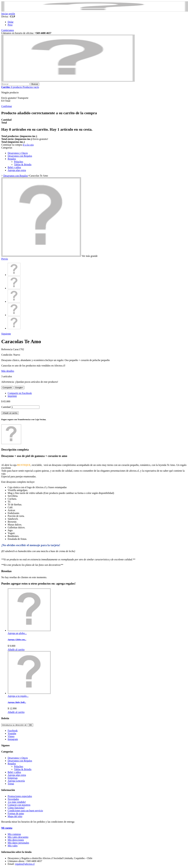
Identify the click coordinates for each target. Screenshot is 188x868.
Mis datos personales (18, 843)
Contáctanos (8, 30)
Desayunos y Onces (18, 153)
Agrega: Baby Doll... (17, 702)
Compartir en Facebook (20, 393)
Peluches (19, 162)
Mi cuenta (7, 828)
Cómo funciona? (16, 808)
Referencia (7, 349)
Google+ (19, 388)
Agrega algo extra (17, 170)
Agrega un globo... (17, 633)
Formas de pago (16, 813)
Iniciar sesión (8, 14)
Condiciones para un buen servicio (25, 811)
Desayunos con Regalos (20, 156)
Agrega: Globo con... (17, 639)
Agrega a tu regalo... (18, 696)
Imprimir (12, 396)
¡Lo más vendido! (17, 802)
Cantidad (6, 407)
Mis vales (13, 846)
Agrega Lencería (16, 781)
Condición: (7, 355)
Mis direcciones (16, 840)
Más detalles (8, 371)
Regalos (12, 159)
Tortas (11, 784)
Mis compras (14, 834)
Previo (5, 259)
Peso (10, 25)
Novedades (13, 799)
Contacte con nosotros (19, 805)
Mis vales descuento (18, 837)
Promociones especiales (20, 796)
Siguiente (6, 334)
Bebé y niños (14, 167)
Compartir (7, 388)
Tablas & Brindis (23, 165)
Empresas (13, 778)
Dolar (11, 22)
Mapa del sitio (15, 816)
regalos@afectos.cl (25, 864)
